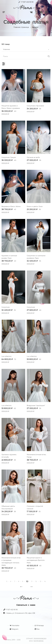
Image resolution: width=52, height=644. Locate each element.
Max (37, 629)
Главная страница (21, 27)
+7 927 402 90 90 (27, 2)
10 (27, 581)
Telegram (14, 629)
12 (36, 581)
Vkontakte (14, 626)
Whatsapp (39, 626)
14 (45, 581)
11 (32, 581)
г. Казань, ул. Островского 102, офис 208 (20, 613)
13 (40, 581)
